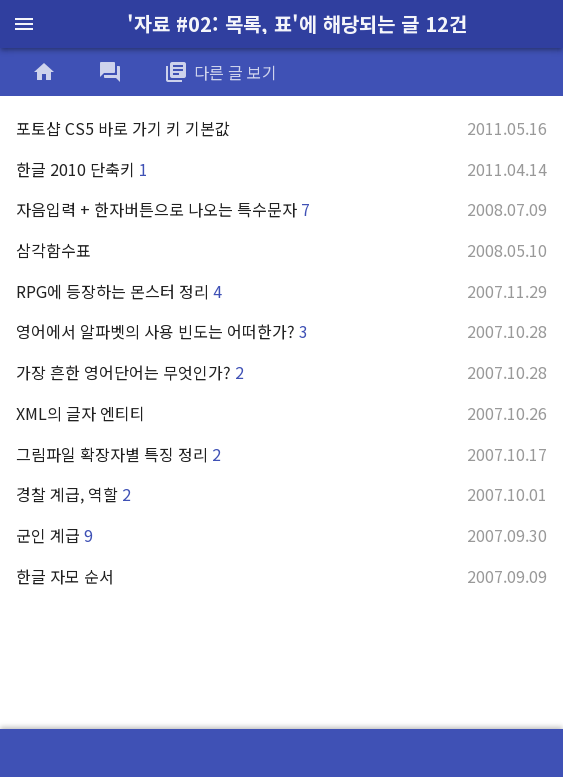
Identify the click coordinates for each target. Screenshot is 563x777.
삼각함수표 (281, 250)
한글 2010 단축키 (281, 169)
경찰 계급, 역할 (281, 494)
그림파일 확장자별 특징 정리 (281, 454)
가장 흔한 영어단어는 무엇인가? (281, 372)
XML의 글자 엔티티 (281, 413)
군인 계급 (281, 535)
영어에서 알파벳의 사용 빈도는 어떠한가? (281, 331)
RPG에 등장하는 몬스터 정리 (281, 291)
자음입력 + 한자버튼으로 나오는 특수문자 (281, 209)
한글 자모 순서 (281, 576)
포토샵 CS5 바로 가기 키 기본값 (281, 128)
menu (24, 24)
